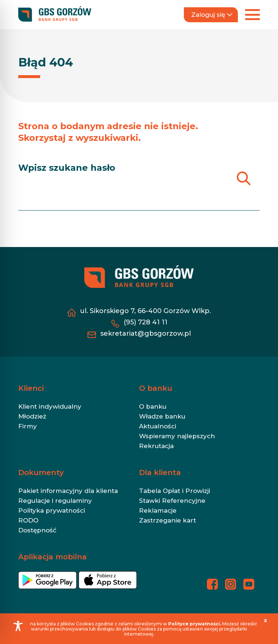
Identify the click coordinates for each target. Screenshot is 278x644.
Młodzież (32, 416)
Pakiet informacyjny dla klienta (68, 491)
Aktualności (158, 426)
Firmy (28, 426)
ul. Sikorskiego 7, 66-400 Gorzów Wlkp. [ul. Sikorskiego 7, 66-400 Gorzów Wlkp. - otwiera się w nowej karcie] (145, 311)
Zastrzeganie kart (167, 520)
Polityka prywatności (52, 510)
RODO (28, 520)
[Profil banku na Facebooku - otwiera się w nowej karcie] (212, 584)
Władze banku (162, 416)
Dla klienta (160, 473)
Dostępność (37, 530)
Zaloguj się (212, 15)
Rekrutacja (156, 446)
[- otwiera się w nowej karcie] (47, 583)
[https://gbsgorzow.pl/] (55, 14)
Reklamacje (158, 510)
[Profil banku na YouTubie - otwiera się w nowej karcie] (249, 584)
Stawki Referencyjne (172, 501)
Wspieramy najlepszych (177, 436)
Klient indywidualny (50, 406)
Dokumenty (41, 473)
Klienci (31, 388)
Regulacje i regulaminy (55, 501)
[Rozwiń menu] (252, 15)
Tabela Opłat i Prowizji (175, 491)
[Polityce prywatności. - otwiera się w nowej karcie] (195, 624)
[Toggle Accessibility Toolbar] (18, 626)
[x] (266, 620)
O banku (156, 388)
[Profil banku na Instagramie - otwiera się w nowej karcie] (231, 584)
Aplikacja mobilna (53, 557)
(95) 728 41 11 (146, 322)
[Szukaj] (244, 178)
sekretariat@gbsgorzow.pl (146, 333)
